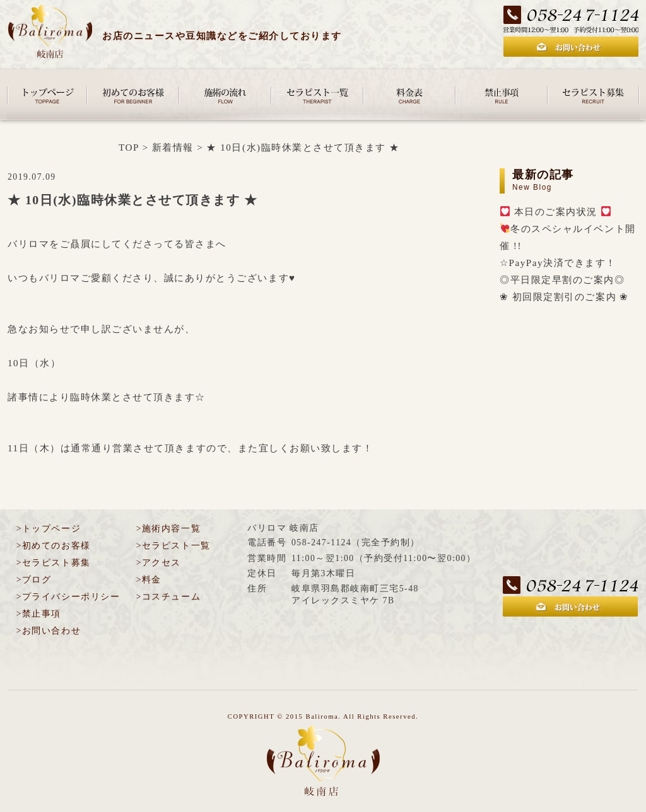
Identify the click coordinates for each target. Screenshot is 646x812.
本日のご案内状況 (555, 212)
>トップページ (49, 529)
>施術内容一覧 (168, 529)
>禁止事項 (39, 614)
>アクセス (159, 563)
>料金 (149, 580)
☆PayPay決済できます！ (558, 263)
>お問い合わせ (49, 631)
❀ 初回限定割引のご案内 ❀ (564, 297)
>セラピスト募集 (54, 563)
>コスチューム (168, 597)
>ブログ (34, 580)
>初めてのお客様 (54, 546)
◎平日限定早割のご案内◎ (562, 280)
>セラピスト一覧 (173, 546)
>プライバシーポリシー (68, 597)
